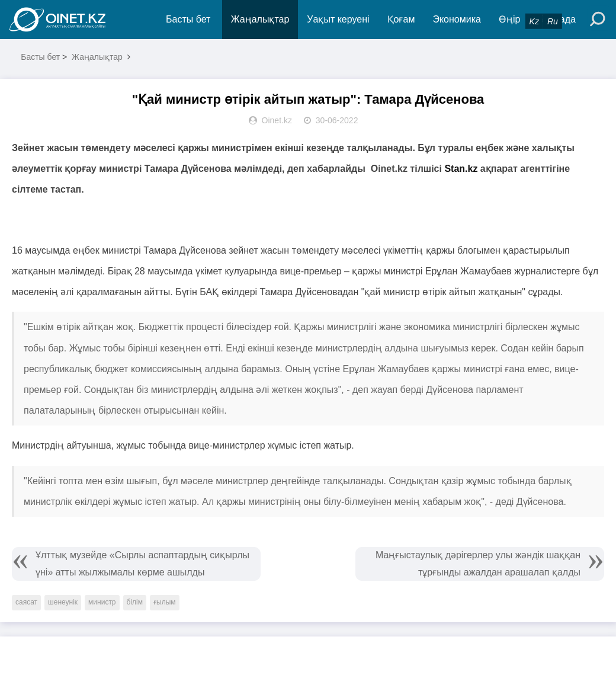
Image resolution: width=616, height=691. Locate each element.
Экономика (457, 19)
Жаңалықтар (260, 19)
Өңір (509, 19)
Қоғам (401, 19)
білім (135, 602)
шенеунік (63, 602)
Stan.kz (461, 169)
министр (102, 602)
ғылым (165, 602)
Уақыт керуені (338, 19)
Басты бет (188, 19)
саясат (26, 602)
